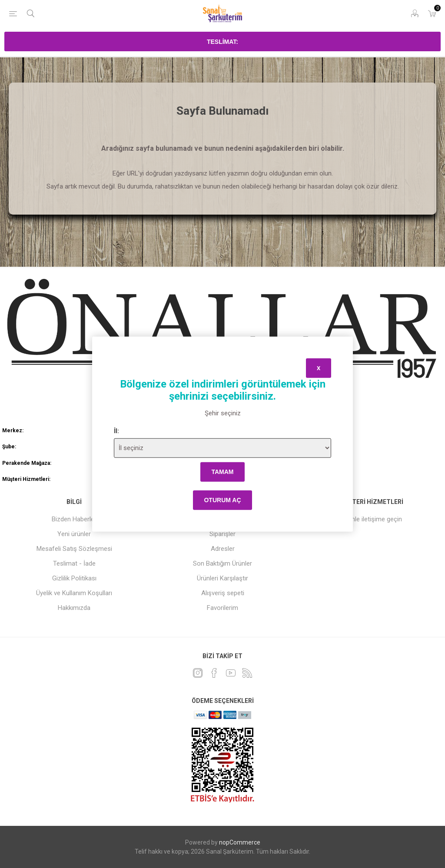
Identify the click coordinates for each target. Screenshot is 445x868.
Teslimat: (222, 42)
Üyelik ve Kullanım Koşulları (74, 593)
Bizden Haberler (74, 519)
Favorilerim (222, 608)
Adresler (223, 549)
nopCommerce (240, 842)
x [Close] (319, 368)
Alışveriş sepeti (223, 593)
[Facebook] (214, 673)
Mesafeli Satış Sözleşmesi (74, 549)
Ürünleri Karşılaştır (222, 578)
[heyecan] (198, 673)
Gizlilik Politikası (74, 578)
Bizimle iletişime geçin (371, 519)
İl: (116, 431)
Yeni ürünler (74, 534)
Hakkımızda (74, 608)
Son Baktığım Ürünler (222, 563)
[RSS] (247, 673)
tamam (222, 472)
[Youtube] (231, 673)
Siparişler (222, 534)
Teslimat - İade (74, 563)
